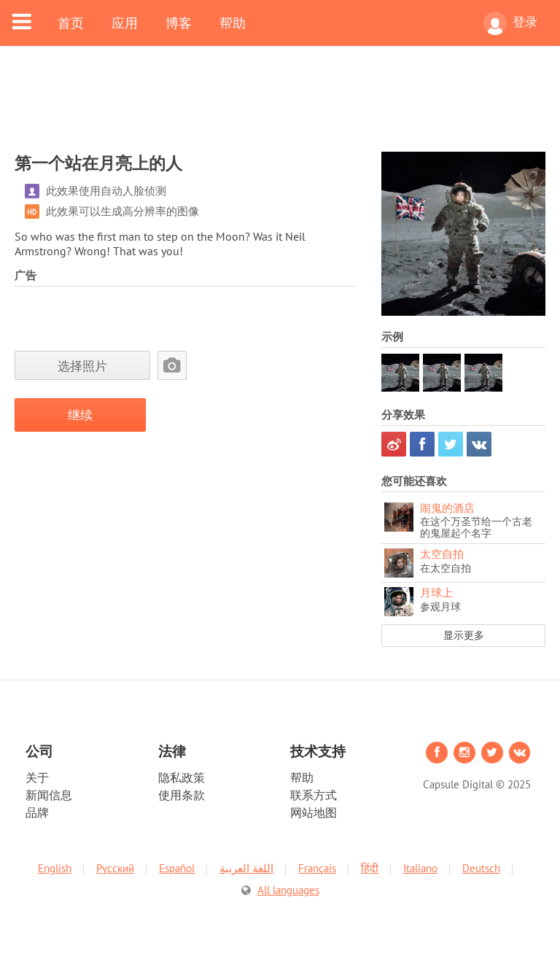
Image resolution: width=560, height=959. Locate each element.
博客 (179, 23)
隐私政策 (182, 777)
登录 (510, 23)
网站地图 (314, 812)
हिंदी (370, 868)
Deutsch (481, 868)
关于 (37, 777)
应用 (125, 23)
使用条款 (182, 795)
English (55, 868)
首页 (71, 23)
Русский (115, 868)
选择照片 (82, 366)
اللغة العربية (246, 868)
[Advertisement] (280, 108)
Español (177, 868)
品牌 (37, 812)
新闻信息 (49, 795)
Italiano (420, 868)
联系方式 (314, 795)
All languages (288, 890)
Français (317, 868)
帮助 (233, 23)
